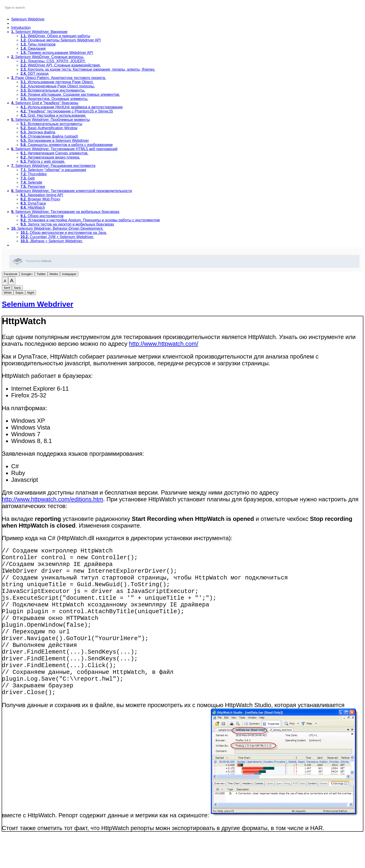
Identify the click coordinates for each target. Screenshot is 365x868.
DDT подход (34, 74)
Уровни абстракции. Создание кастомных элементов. (70, 95)
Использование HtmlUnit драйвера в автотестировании (72, 107)
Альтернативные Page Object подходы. (58, 86)
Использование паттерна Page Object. (57, 82)
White (8, 293)
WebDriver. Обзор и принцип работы (55, 36)
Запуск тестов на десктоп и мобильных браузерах (67, 224)
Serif (7, 288)
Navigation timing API (42, 195)
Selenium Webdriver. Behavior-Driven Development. (57, 228)
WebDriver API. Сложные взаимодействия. (61, 65)
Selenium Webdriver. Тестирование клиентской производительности (72, 191)
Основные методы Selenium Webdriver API (61, 40)
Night (31, 293)
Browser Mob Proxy (40, 199)
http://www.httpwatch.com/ (164, 344)
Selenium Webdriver (28, 19)
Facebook (11, 274)
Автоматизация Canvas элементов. (54, 153)
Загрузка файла (38, 132)
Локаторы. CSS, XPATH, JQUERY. (53, 61)
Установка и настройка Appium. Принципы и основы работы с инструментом (90, 220)
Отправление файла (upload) (49, 136)
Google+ (27, 274)
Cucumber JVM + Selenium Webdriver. (57, 237)
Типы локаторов (38, 44)
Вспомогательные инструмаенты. (53, 90)
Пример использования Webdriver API (57, 53)
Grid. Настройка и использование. (53, 115)
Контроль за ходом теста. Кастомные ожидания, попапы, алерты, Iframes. (88, 69)
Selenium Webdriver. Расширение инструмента (53, 166)
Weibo (54, 274)
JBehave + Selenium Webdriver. (52, 241)
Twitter (41, 274)
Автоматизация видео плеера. (50, 157)
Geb (28, 178)
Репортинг (33, 187)
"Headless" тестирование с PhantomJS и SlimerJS (67, 111)
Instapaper (69, 274)
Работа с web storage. (43, 161)
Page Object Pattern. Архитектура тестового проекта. (59, 78)
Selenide (31, 182)
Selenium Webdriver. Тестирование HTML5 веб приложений (64, 149)
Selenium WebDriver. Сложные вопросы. (48, 57)
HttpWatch (33, 208)
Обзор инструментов (42, 216)
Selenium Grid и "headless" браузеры (45, 103)
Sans (17, 288)
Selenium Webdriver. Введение (39, 32)
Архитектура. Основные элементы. (54, 99)
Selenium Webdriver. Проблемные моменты (51, 120)
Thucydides (34, 174)
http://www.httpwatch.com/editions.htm (52, 499)
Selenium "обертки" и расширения (53, 170)
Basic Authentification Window (49, 128)
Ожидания (33, 48)
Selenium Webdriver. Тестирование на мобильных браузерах (65, 212)
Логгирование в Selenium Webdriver (55, 141)
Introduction (21, 28)
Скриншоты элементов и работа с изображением (67, 145)
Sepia (19, 293)
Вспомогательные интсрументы (51, 124)
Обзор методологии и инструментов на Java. (64, 233)
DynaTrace (33, 203)
